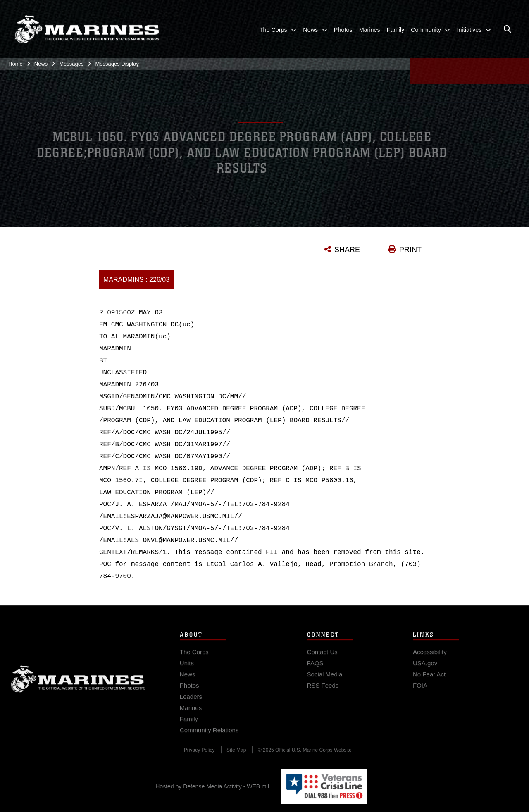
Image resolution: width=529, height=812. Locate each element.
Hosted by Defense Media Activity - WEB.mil (212, 786)
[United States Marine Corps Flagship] (87, 27)
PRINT (410, 250)
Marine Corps (78, 684)
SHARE (347, 250)
